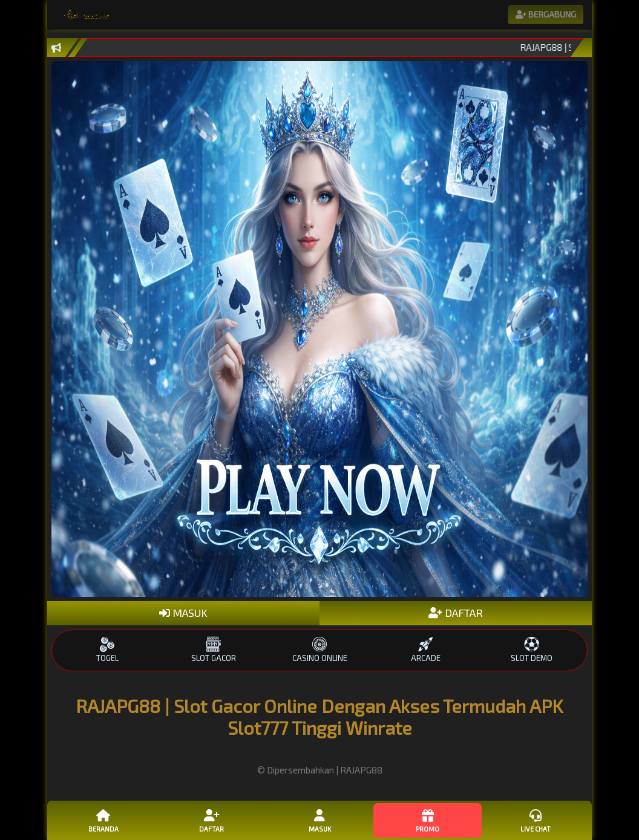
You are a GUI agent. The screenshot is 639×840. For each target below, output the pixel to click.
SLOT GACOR (213, 650)
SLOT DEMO (532, 650)
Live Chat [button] (536, 820)
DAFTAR (456, 613)
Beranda (103, 820)
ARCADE (426, 650)
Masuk (319, 820)
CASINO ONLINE (319, 650)
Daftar (211, 820)
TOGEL (107, 650)
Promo (427, 820)
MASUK (183, 613)
